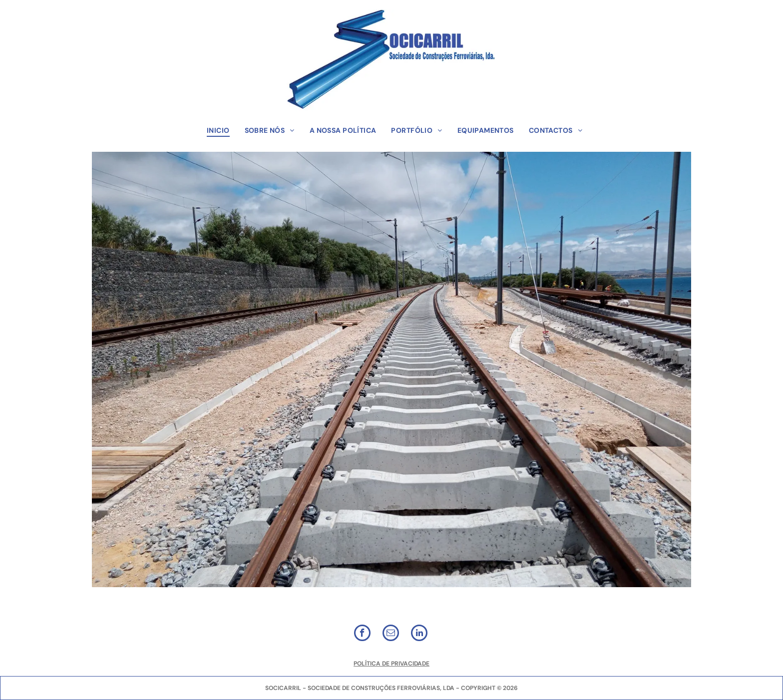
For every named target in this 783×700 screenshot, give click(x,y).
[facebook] (362, 634)
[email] (391, 634)
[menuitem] (218, 130)
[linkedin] (419, 634)
